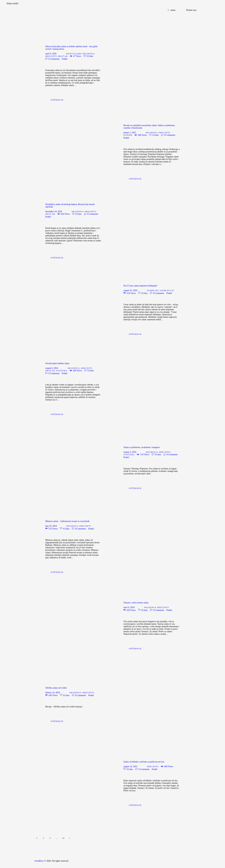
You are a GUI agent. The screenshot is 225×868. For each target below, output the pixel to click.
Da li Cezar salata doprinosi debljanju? (140, 286)
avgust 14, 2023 (130, 766)
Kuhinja (89, 54)
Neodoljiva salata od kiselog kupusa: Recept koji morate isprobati (70, 206)
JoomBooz (39, 861)
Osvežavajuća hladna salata (57, 363)
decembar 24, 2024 (54, 211)
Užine (129, 135)
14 (64, 837)
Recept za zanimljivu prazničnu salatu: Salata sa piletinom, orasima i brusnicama (149, 127)
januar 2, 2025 (130, 133)
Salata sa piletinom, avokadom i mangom (142, 447)
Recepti (52, 56)
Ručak (64, 56)
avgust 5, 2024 (130, 452)
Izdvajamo (75, 54)
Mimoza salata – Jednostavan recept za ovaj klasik (67, 521)
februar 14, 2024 (53, 693)
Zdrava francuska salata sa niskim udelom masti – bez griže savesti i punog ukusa (71, 48)
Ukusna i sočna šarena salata (136, 603)
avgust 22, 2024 (130, 290)
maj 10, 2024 (51, 526)
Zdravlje (168, 290)
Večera (62, 371)
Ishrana (154, 290)
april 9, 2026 (51, 54)
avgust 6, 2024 (52, 368)
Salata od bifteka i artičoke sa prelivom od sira (144, 762)
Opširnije (57, 100)
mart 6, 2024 (129, 607)
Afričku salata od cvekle (56, 688)
